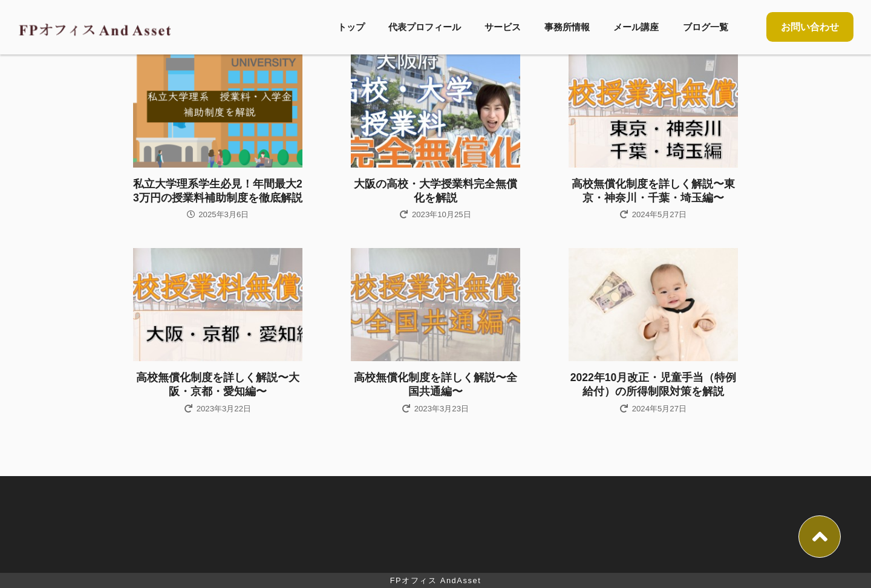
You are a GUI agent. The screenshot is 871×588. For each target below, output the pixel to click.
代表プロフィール (425, 27)
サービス (503, 27)
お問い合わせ (810, 27)
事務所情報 (567, 27)
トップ (351, 27)
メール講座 (636, 27)
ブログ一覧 (706, 27)
